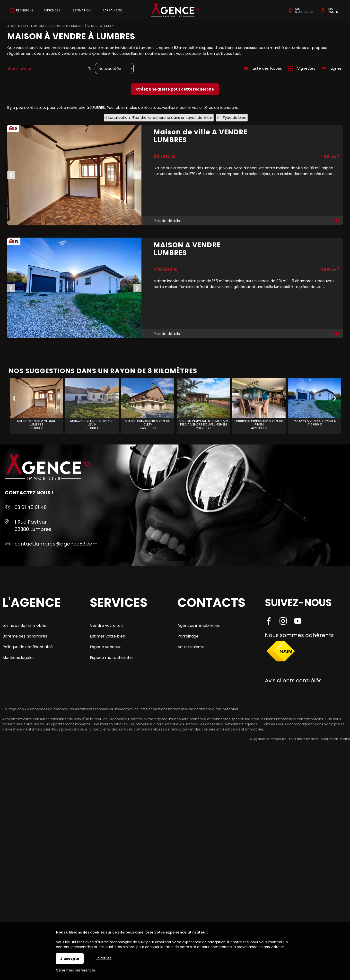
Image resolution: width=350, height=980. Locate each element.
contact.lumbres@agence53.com (56, 544)
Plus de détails (167, 221)
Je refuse (104, 958)
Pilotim (345, 739)
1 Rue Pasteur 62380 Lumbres (33, 526)
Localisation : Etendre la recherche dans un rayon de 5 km (160, 117)
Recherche (21, 11)
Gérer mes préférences (76, 970)
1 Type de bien (233, 117)
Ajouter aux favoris (337, 221)
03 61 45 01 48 (31, 507)
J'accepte (70, 959)
